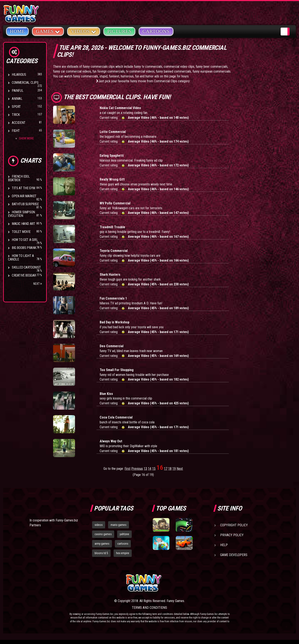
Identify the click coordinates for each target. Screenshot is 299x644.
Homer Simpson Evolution (21, 214)
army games (102, 544)
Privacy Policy (232, 535)
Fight (16, 131)
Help (224, 545)
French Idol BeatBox (19, 178)
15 (154, 469)
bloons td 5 (101, 553)
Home (17, 31)
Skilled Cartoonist (26, 267)
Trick (16, 115)
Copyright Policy (234, 525)
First (127, 469)
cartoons (123, 544)
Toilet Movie (21, 232)
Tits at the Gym (23, 188)
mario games (119, 525)
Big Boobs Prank (24, 248)
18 (170, 469)
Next (38, 284)
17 (166, 469)
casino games (103, 534)
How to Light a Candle (21, 258)
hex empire (123, 553)
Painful (17, 91)
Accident (19, 123)
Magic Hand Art (23, 224)
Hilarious (19, 75)
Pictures (119, 31)
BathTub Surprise (25, 204)
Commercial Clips (25, 83)
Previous (137, 469)
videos (99, 525)
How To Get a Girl (25, 240)
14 (150, 469)
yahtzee (124, 534)
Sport (16, 107)
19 (174, 469)
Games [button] (48, 31)
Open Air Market (24, 196)
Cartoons (156, 31)
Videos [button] (84, 31)
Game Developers (234, 555)
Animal (17, 99)
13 (145, 469)
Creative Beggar (24, 275)
